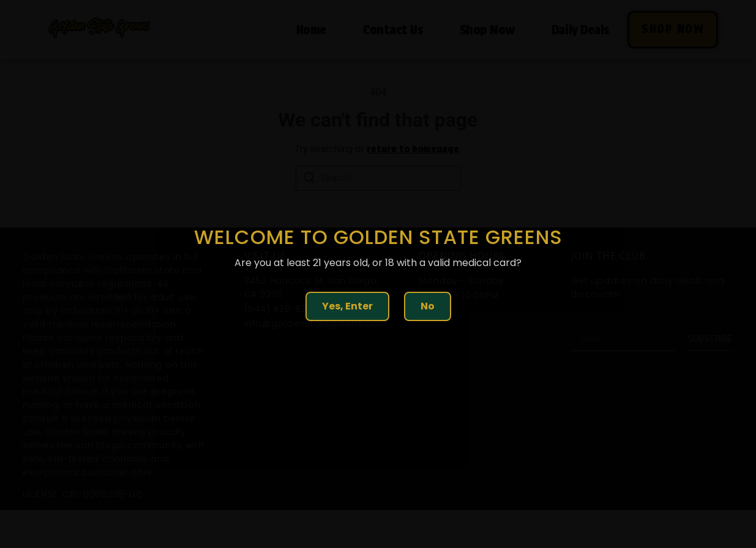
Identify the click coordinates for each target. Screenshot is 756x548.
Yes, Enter (347, 306)
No (428, 306)
